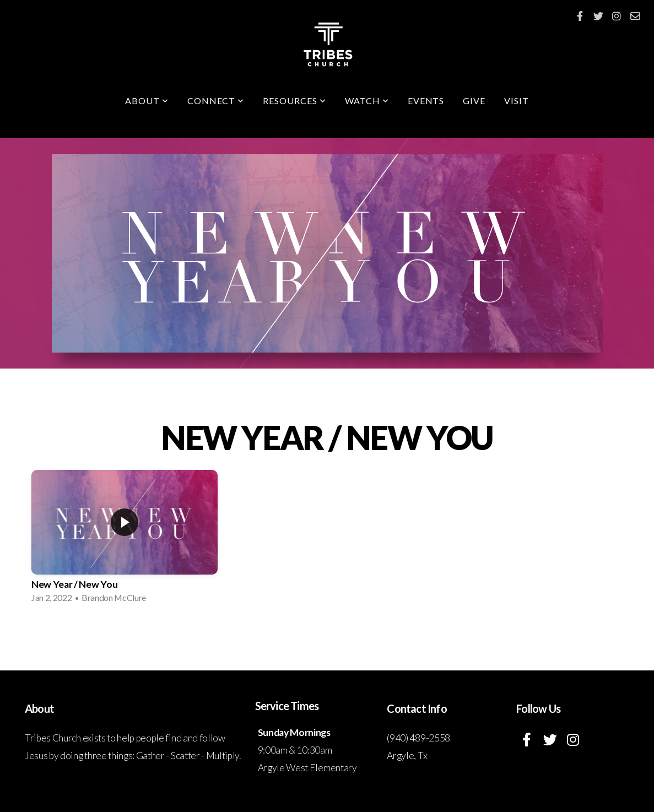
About (147, 101)
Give (474, 101)
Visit (517, 101)
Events (426, 101)
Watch (367, 101)
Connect (216, 101)
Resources (294, 101)
